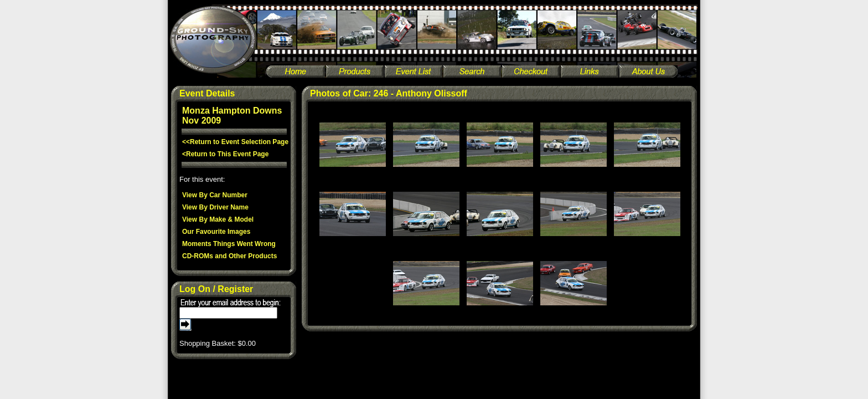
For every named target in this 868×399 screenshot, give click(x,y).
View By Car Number (215, 195)
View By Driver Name (215, 207)
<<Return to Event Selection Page (235, 142)
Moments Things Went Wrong (229, 244)
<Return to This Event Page (225, 154)
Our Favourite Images (216, 232)
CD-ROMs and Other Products (229, 256)
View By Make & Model (218, 219)
